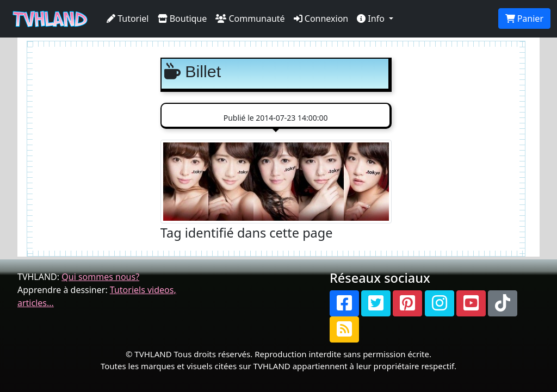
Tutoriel (128, 18)
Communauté (250, 18)
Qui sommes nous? (100, 277)
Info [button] (372, 18)
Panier (524, 18)
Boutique (182, 18)
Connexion (321, 18)
